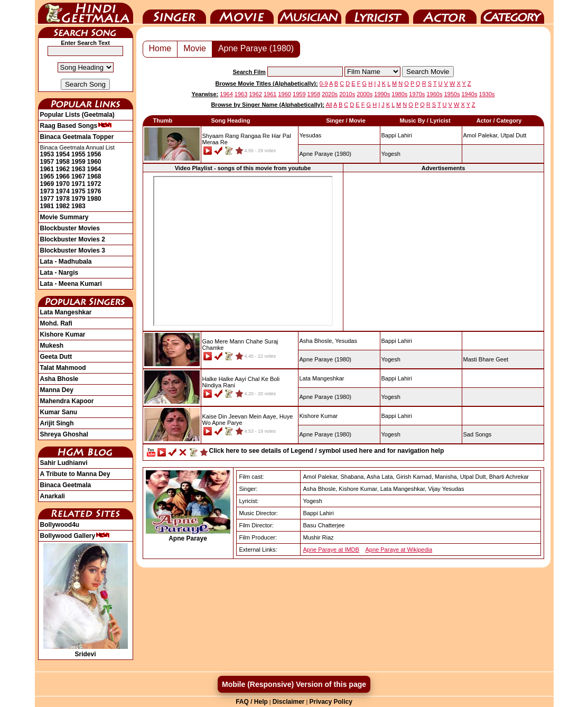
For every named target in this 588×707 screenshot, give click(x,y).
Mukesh (52, 346)
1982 (63, 206)
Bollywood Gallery (75, 536)
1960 (94, 162)
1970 (63, 184)
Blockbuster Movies (70, 228)
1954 (63, 154)
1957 (47, 162)
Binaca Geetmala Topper (77, 137)
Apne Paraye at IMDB (331, 550)
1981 (47, 206)
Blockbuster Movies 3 (73, 250)
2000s (365, 94)
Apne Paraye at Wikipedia (399, 550)
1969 (47, 184)
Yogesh (391, 154)
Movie (242, 12)
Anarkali (53, 496)
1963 (78, 169)
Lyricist (377, 12)
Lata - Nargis (59, 273)
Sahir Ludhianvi (64, 463)
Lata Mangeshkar (66, 312)
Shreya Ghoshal (64, 434)
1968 (94, 176)
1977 (47, 199)
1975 (78, 191)
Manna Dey (57, 390)
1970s (417, 94)
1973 (47, 191)
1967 (78, 176)
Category (512, 12)
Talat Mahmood (63, 368)
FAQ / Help (252, 702)
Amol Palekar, (481, 135)
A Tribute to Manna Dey (75, 474)
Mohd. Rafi (56, 323)
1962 (63, 169)
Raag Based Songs (76, 126)
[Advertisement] (444, 252)
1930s (487, 94)
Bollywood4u (60, 525)
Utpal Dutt (513, 135)
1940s (470, 94)
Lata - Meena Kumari (71, 284)
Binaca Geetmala (66, 485)
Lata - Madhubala (66, 262)
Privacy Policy (330, 702)
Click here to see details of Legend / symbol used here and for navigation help (327, 451)
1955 (78, 154)
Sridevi (86, 650)
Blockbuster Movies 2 (73, 239)
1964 (94, 169)
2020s (330, 94)
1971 (78, 184)
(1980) (325, 154)
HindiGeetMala (86, 12)
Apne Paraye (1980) (256, 48)
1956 (94, 154)
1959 (78, 162)
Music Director (310, 12)
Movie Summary (64, 217)
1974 (63, 191)
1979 (78, 199)
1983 (78, 206)
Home (160, 48)
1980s (399, 94)
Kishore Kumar (63, 334)
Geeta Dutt (56, 357)
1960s (434, 94)
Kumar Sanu (59, 412)
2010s (347, 94)
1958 (63, 162)
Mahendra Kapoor (67, 401)
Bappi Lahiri (397, 135)
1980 (94, 199)
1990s (382, 94)
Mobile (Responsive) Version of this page (294, 684)
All (329, 105)
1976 (94, 191)
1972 (94, 184)
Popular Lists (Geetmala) (77, 115)
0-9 (324, 83)
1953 (47, 154)
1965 (47, 176)
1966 (63, 176)
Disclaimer (289, 702)
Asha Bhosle (59, 379)
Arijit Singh (57, 423)
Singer (174, 12)
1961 (47, 169)
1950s (452, 94)
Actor (445, 12)
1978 (63, 199)
